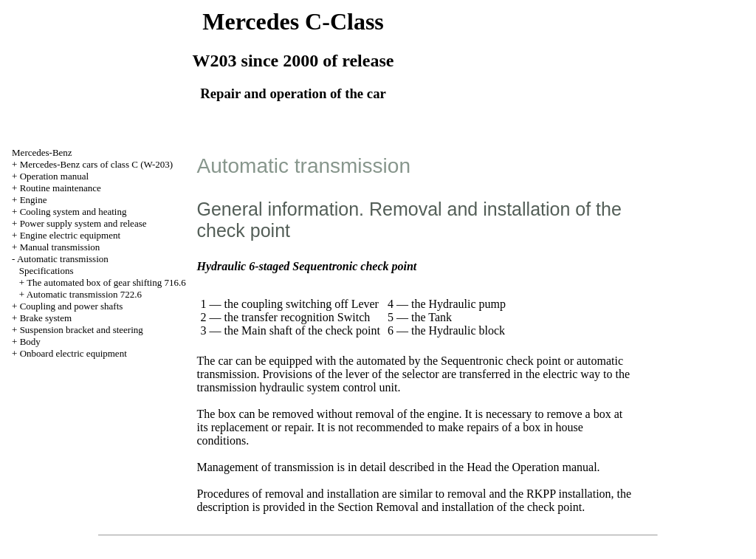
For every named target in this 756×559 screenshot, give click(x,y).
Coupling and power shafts (72, 306)
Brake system (46, 318)
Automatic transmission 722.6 (84, 294)
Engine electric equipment (70, 235)
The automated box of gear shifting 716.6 (106, 282)
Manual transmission (60, 247)
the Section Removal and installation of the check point (451, 507)
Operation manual (55, 176)
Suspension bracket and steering (82, 330)
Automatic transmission (63, 259)
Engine (34, 200)
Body (30, 342)
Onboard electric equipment (73, 353)
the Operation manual (546, 467)
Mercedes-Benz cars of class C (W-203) (97, 164)
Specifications (47, 271)
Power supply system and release (83, 223)
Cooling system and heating (73, 212)
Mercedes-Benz (42, 152)
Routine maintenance (61, 188)
